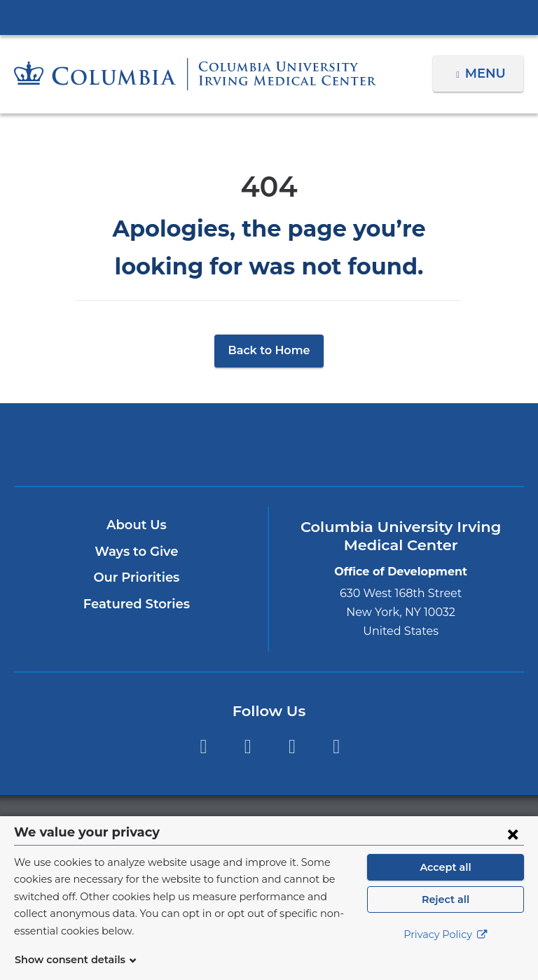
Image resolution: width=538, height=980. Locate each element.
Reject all (445, 916)
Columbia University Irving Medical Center (269, 17)
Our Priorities (136, 577)
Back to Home (269, 350)
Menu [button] (487, 73)
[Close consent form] (513, 850)
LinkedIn (337, 747)
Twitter (248, 747)
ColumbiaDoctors (352, 444)
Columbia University (297, 824)
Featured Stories (137, 604)
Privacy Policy (446, 952)
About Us (137, 525)
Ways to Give (137, 552)
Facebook (203, 747)
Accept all (446, 884)
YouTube (292, 747)
